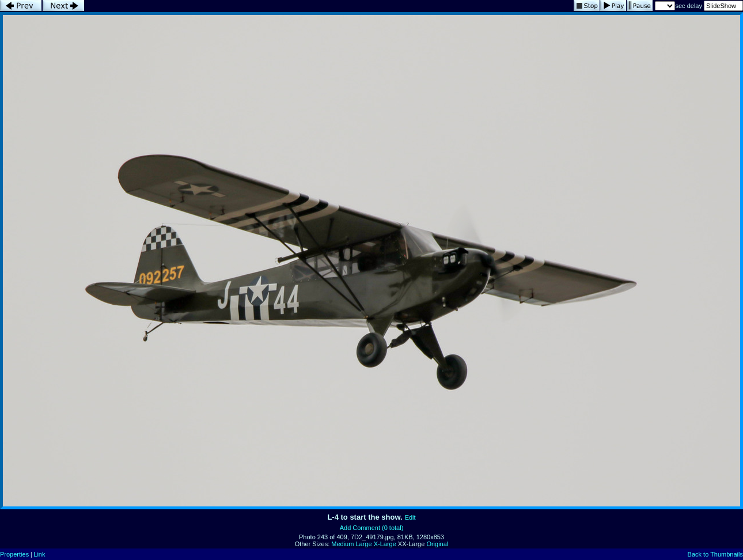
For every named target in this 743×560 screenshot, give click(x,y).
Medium (342, 544)
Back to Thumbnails (715, 554)
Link (39, 554)
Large (363, 544)
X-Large (385, 544)
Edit (410, 517)
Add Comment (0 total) (372, 528)
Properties (14, 554)
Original (437, 544)
